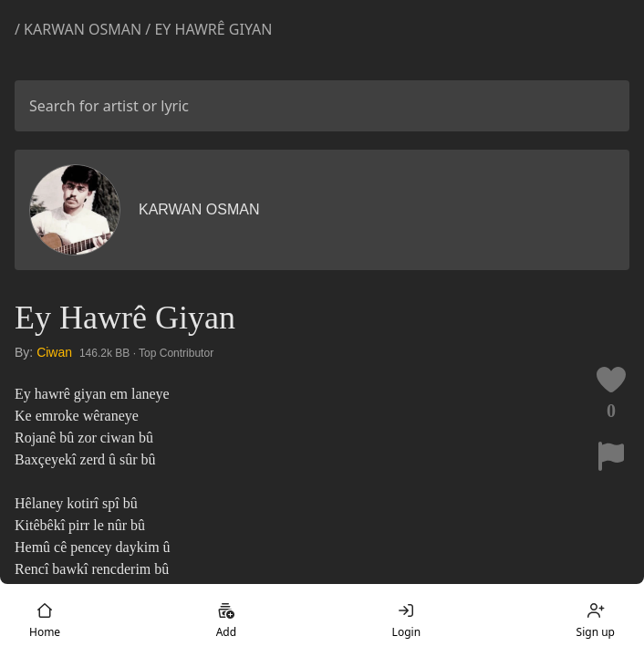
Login (406, 620)
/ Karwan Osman (78, 29)
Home (45, 620)
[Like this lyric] (611, 380)
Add (226, 620)
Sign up (596, 620)
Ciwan (54, 352)
